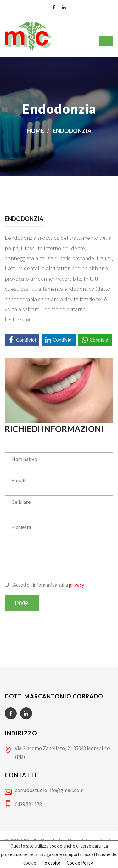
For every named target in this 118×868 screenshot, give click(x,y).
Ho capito (51, 863)
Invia (22, 603)
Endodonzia (72, 131)
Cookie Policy (80, 863)
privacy (77, 585)
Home (35, 131)
